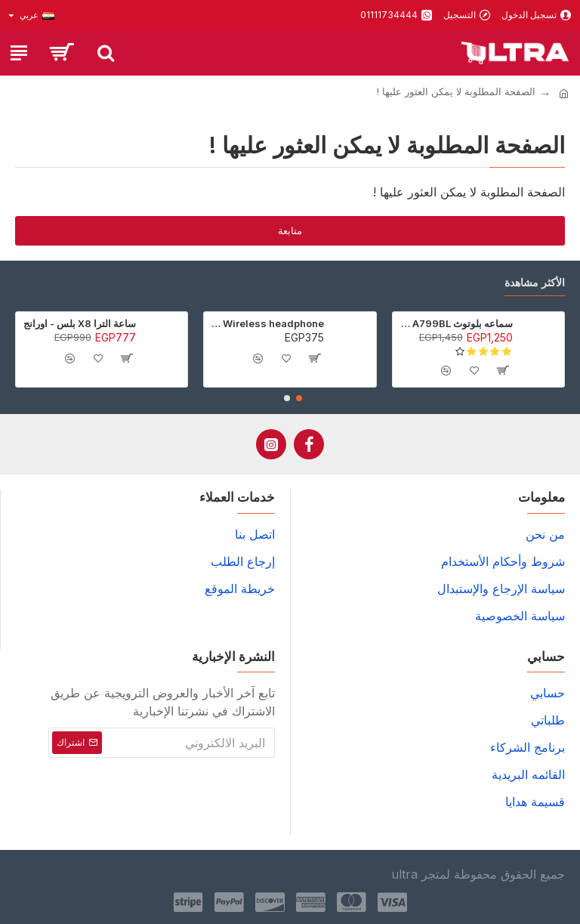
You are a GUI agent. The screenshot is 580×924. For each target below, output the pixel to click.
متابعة (290, 230)
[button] (299, 398)
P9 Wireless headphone (267, 323)
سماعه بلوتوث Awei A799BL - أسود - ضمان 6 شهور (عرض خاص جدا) (455, 323)
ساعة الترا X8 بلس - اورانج (80, 323)
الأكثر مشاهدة (535, 282)
